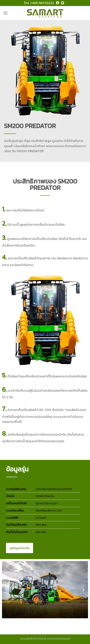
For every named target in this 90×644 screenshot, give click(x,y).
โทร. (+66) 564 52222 (39, 3)
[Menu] (5, 13)
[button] (7, 590)
